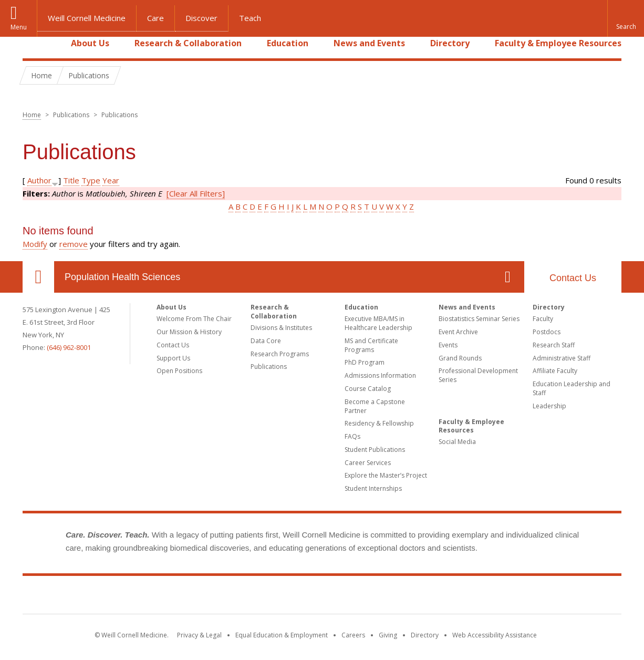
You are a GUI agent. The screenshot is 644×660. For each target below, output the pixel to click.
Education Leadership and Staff (572, 388)
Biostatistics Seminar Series (479, 319)
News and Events (369, 43)
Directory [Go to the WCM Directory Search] (425, 635)
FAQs (352, 436)
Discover (201, 18)
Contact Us (573, 278)
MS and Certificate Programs (371, 345)
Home (34, 43)
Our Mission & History (189, 332)
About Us (90, 43)
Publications (269, 367)
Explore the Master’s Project (386, 475)
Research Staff (554, 345)
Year (111, 180)
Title (71, 180)
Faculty (543, 319)
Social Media (457, 442)
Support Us (173, 358)
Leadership (549, 406)
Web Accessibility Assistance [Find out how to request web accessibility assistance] (495, 635)
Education (288, 43)
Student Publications (375, 450)
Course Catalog (368, 389)
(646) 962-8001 (69, 347)
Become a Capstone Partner (375, 406)
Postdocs (547, 332)
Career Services (368, 463)
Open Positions (179, 371)
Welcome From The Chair (194, 319)
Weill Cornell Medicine (87, 18)
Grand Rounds (460, 358)
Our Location (38, 277)
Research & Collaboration (188, 43)
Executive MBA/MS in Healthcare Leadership (378, 323)
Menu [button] (19, 27)
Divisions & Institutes (281, 328)
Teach (250, 18)
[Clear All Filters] (196, 193)
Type (91, 180)
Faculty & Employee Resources (558, 43)
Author (39, 180)
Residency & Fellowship (379, 423)
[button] (626, 18)
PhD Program (365, 362)
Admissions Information (380, 375)
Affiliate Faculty (555, 371)
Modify (35, 244)
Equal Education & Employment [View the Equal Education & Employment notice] (282, 635)
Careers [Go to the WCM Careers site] (353, 635)
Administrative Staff (562, 358)
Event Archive (458, 332)
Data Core (266, 341)
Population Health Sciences (122, 277)
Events (448, 345)
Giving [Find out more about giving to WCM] (388, 635)
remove (74, 244)
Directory (450, 43)
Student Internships (373, 488)
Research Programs (280, 354)
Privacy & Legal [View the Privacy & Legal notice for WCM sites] (199, 635)
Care (155, 18)
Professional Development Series (478, 375)
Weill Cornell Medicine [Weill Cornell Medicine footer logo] (322, 597)
